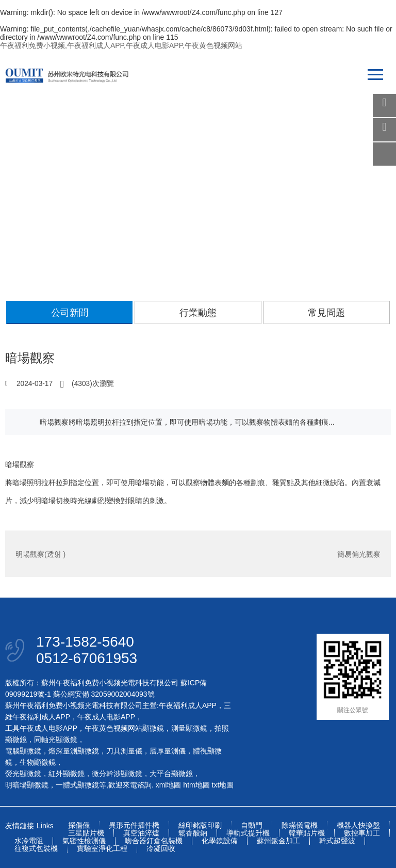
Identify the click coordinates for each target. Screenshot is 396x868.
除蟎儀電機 (300, 825)
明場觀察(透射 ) (40, 554)
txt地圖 (223, 785)
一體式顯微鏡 (77, 785)
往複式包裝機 (36, 849)
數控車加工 (362, 833)
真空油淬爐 (141, 833)
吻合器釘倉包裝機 (154, 841)
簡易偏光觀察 (359, 554)
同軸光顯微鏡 (56, 740)
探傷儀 (79, 825)
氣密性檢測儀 (84, 841)
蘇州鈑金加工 (278, 841)
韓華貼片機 (307, 833)
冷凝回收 (161, 849)
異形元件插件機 (134, 825)
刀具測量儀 (124, 751)
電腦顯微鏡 (23, 751)
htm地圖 (196, 785)
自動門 (252, 825)
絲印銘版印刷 (200, 825)
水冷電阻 (29, 841)
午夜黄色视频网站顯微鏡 (124, 728)
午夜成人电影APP (106, 717)
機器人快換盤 (358, 825)
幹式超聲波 (337, 841)
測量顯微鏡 (189, 728)
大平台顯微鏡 (171, 774)
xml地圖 (169, 785)
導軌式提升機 (248, 833)
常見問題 (326, 313)
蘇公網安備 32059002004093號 (103, 694)
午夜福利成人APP (188, 705)
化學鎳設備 (220, 841)
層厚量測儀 (168, 751)
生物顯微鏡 (38, 762)
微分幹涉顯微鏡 (117, 774)
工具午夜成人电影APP (41, 728)
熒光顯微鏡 (23, 774)
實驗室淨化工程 (102, 849)
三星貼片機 (86, 833)
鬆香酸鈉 (193, 833)
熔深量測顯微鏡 (74, 751)
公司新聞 (70, 313)
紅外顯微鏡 (67, 774)
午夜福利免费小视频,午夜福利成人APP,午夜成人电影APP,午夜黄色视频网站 (121, 45)
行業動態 (198, 313)
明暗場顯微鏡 (27, 785)
